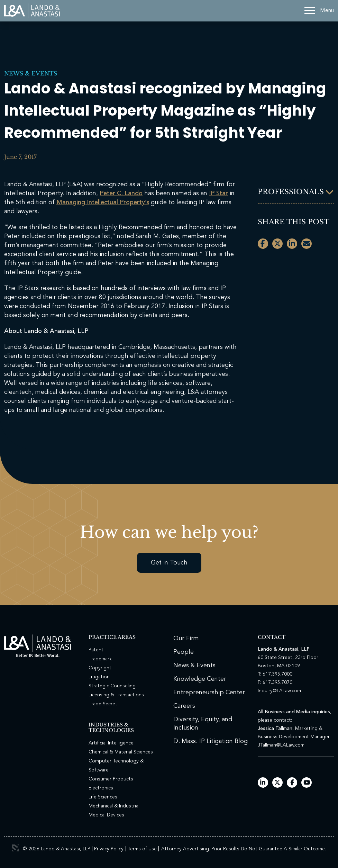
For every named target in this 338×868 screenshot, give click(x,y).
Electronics (101, 788)
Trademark (100, 659)
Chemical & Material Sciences (121, 752)
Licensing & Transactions (116, 695)
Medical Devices (106, 815)
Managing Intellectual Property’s (103, 202)
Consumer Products (111, 779)
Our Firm (186, 639)
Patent (96, 650)
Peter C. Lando (121, 193)
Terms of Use (142, 849)
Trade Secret (103, 704)
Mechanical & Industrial (114, 806)
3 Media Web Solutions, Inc (16, 848)
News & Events (31, 73)
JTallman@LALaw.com (281, 745)
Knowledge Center (200, 679)
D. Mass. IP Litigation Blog (211, 741)
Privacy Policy (109, 849)
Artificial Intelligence (111, 743)
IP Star (218, 193)
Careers (184, 706)
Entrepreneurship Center (209, 693)
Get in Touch (169, 563)
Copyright (100, 668)
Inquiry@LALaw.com (279, 691)
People (184, 652)
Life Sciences (103, 797)
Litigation (99, 677)
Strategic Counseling (112, 686)
